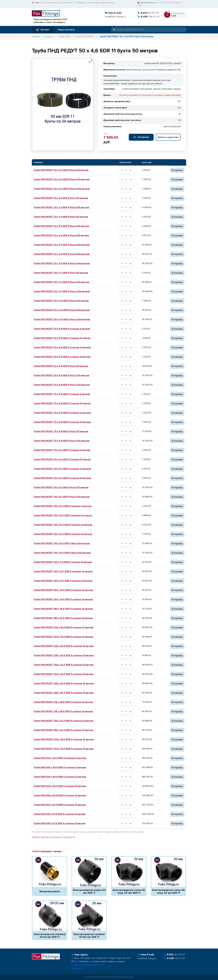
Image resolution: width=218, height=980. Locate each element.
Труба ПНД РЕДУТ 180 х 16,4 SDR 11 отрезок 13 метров (63, 618)
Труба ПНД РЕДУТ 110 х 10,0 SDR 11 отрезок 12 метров (63, 525)
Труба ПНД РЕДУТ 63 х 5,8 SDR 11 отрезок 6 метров (62, 329)
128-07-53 (149, 17)
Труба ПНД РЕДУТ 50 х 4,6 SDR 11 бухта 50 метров (61, 301)
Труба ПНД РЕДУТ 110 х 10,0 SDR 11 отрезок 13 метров (63, 534)
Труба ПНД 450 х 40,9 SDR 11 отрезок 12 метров (60, 758)
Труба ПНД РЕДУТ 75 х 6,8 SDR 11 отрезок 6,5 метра (62, 403)
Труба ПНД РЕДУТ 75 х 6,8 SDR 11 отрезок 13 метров (62, 422)
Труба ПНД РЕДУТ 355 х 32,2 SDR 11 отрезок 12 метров (63, 721)
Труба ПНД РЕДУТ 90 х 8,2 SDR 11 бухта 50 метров (61, 487)
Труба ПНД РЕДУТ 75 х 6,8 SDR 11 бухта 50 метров (61, 431)
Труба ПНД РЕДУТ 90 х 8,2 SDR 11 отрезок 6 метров (62, 450)
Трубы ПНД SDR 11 (85, 36)
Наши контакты (66, 30)
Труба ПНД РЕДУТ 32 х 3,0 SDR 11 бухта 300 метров (61, 254)
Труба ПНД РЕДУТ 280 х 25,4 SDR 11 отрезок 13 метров (64, 693)
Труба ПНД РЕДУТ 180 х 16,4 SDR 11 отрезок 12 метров (63, 609)
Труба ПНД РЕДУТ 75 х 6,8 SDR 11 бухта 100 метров (61, 441)
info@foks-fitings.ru (115, 17)
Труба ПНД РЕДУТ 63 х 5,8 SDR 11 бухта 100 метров (61, 375)
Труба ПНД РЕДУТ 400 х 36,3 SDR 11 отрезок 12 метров (64, 739)
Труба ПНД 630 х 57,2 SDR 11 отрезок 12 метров (59, 814)
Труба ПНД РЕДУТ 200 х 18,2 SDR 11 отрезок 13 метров (63, 637)
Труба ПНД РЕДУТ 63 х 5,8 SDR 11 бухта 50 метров (61, 366)
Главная (36, 36)
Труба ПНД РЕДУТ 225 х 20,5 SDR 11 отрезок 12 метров (64, 646)
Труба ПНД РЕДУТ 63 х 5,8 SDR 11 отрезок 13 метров (62, 357)
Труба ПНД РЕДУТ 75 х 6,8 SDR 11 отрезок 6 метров (62, 394)
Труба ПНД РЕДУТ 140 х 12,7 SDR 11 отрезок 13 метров (63, 581)
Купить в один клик (168, 137)
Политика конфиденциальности (87, 965)
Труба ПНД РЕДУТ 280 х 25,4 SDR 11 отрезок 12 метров (64, 683)
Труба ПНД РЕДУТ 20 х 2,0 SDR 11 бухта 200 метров (62, 189)
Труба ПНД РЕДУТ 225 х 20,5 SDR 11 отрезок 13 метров (63, 655)
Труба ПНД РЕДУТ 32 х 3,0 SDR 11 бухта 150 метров (61, 235)
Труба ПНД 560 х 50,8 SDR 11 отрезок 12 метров (60, 795)
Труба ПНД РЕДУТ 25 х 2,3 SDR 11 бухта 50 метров (61, 198)
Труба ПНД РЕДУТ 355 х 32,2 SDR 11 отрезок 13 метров (63, 730)
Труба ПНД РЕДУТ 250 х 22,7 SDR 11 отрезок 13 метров (63, 674)
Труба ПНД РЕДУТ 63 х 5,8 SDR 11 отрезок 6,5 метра (62, 338)
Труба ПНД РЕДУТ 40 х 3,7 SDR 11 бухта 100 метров (61, 282)
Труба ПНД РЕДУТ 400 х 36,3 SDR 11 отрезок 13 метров (64, 749)
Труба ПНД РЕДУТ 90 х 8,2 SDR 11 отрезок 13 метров (62, 478)
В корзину (141, 137)
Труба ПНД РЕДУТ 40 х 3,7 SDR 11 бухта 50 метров (61, 273)
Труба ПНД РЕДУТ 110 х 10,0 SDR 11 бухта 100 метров (62, 553)
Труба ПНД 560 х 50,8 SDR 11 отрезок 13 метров (60, 805)
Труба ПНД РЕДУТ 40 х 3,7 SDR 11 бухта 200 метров (62, 291)
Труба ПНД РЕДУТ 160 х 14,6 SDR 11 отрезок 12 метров (63, 590)
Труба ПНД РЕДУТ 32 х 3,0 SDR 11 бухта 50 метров (61, 217)
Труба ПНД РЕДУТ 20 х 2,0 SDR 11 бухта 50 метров (61, 170)
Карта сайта (77, 968)
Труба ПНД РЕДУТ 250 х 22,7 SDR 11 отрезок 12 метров (63, 665)
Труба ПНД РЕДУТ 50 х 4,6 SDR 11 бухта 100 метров (62, 310)
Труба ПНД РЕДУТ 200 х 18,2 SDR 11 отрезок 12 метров (63, 627)
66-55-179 (148, 13)
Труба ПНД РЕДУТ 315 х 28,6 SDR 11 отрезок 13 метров (63, 711)
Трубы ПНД (64, 36)
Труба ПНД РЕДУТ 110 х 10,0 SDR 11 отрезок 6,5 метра (63, 515)
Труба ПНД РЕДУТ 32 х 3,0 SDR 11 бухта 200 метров (62, 245)
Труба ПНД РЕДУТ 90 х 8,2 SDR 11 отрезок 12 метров (62, 469)
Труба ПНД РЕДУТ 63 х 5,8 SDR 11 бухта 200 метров (62, 385)
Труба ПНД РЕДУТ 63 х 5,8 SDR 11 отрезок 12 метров (62, 347)
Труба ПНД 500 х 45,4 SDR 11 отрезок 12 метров (60, 777)
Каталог (43, 30)
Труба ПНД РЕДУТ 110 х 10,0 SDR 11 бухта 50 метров (62, 543)
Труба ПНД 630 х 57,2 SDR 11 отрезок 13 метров (59, 823)
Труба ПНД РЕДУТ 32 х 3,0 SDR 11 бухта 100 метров (61, 226)
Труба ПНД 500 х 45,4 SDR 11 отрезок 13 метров (60, 786)
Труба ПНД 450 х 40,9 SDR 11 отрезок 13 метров (60, 767)
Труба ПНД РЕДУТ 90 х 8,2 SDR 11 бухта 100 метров (61, 497)
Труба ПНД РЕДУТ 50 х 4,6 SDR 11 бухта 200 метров (62, 319)
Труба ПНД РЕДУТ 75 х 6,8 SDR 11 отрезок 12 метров (62, 413)
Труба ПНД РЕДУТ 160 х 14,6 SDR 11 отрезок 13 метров (63, 599)
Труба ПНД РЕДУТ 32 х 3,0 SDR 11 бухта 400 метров (62, 263)
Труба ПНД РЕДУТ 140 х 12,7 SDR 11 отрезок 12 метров (63, 571)
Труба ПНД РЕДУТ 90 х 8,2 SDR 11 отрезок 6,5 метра (62, 459)
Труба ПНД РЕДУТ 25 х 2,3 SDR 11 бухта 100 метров (61, 207)
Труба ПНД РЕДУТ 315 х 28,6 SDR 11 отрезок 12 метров (63, 702)
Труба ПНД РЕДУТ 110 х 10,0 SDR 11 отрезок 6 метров (62, 506)
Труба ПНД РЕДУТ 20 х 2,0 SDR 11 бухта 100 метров (61, 179)
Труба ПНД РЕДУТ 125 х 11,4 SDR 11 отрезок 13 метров (63, 562)
